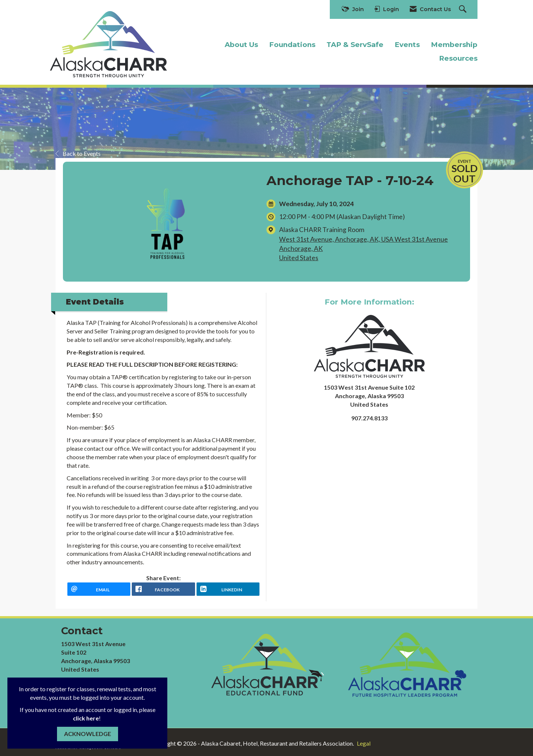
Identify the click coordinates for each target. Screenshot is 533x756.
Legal (364, 743)
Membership (454, 45)
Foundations (292, 45)
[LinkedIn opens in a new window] (228, 589)
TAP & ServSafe (355, 45)
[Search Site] (464, 9)
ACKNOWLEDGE (88, 734)
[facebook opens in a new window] (163, 589)
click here (86, 718)
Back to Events (78, 153)
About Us (241, 45)
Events (407, 45)
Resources (458, 58)
